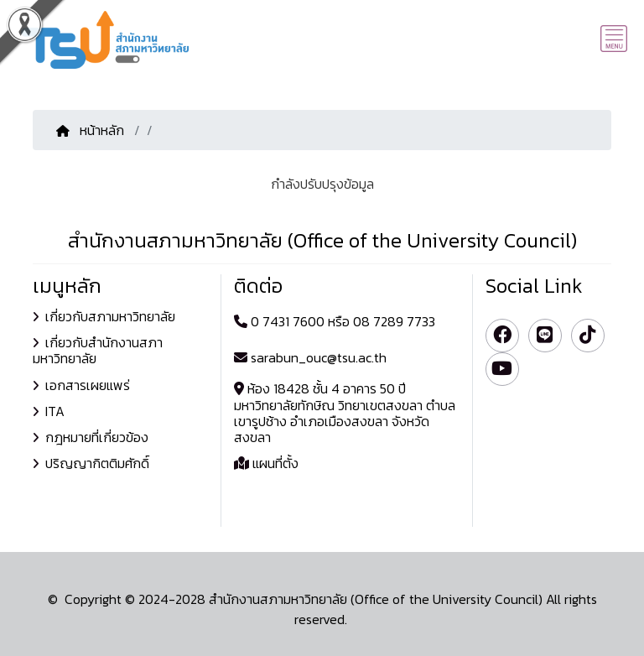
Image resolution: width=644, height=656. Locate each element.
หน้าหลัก (92, 130)
